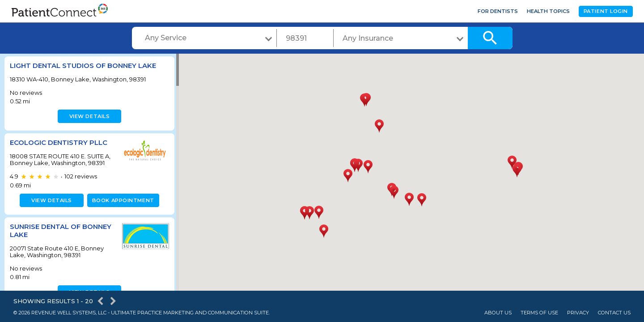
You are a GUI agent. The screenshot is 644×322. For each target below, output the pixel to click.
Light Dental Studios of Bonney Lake (83, 66)
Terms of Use (539, 313)
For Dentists (498, 11)
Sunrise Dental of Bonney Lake (61, 231)
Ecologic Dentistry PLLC (59, 142)
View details (88, 116)
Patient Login (606, 11)
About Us (498, 313)
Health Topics (548, 11)
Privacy (578, 313)
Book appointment (121, 200)
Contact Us (614, 313)
